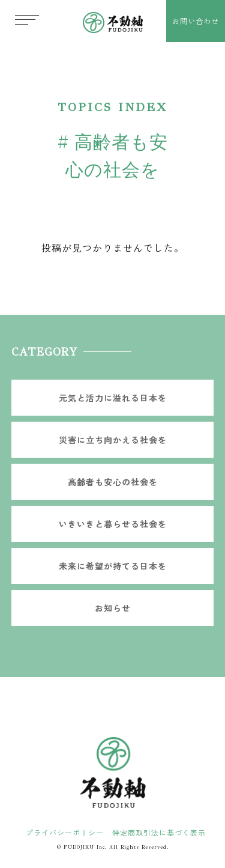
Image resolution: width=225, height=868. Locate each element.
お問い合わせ (196, 21)
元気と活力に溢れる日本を (113, 398)
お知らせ (113, 608)
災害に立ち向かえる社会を (113, 440)
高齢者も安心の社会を (113, 482)
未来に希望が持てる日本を (113, 566)
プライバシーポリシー (65, 832)
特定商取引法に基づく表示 (159, 832)
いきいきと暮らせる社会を (113, 524)
